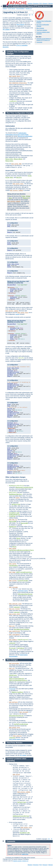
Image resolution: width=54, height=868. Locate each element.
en (30, 15)
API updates (6, 29)
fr (32, 15)
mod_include (13, 587)
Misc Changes (40, 28)
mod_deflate (13, 702)
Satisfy (19, 177)
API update (23, 755)
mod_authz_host (18, 184)
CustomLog (21, 648)
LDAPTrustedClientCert (24, 572)
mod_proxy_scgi (15, 614)
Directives (36, 3)
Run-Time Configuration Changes (20, 113)
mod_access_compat (17, 190)
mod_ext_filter (15, 609)
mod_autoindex (14, 663)
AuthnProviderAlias (21, 724)
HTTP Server (12, 9)
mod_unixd (16, 775)
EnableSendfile (15, 515)
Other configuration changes (15, 477)
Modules (30, 3)
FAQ (41, 3)
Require (26, 198)
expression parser (23, 591)
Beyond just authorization (25, 136)
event (18, 498)
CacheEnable (13, 566)
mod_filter (13, 581)
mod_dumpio (13, 640)
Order (30, 176)
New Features (20, 24)
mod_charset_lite (15, 604)
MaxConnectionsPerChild (24, 487)
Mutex (18, 538)
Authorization (10, 126)
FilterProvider (23, 581)
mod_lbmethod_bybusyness (18, 83)
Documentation (20, 9)
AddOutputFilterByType (21, 816)
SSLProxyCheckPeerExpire (18, 680)
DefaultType (16, 504)
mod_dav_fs (13, 520)
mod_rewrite (17, 736)
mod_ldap (12, 572)
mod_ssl (12, 626)
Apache (5, 9)
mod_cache (13, 548)
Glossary (45, 3)
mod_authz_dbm (16, 164)
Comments (39, 42)
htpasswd (12, 689)
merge (17, 314)
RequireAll (9, 161)
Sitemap (51, 3)
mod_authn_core (15, 728)
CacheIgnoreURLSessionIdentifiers (21, 550)
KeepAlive (13, 527)
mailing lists (25, 854)
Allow (7, 177)
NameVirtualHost (17, 692)
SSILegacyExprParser (25, 594)
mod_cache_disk (15, 76)
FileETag (12, 516)
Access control (10, 170)
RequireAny (9, 159)
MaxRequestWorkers (16, 494)
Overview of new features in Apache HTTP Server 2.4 (44, 39)
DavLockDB (13, 521)
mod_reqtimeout (15, 635)
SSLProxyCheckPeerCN (17, 679)
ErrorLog (12, 648)
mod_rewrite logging (15, 739)
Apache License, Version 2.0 (21, 861)
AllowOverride (14, 513)
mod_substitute (15, 631)
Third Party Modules (42, 30)
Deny (12, 177)
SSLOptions (13, 675)
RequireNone (18, 159)
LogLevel (17, 607)
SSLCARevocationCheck (21, 629)
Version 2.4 (29, 9)
